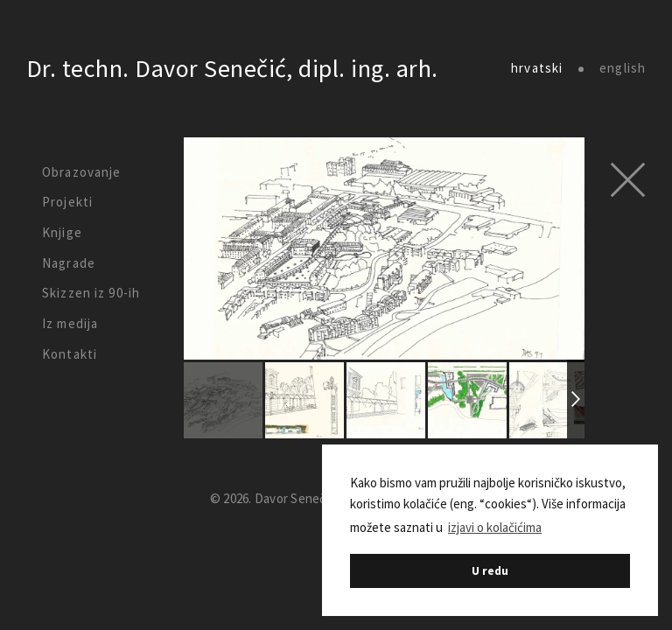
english (623, 69)
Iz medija (70, 323)
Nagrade (69, 263)
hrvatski (537, 69)
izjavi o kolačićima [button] (495, 527)
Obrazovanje (81, 172)
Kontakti (70, 354)
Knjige (62, 232)
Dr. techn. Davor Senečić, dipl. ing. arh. (232, 68)
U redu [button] (490, 571)
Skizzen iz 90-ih (91, 293)
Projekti (67, 202)
